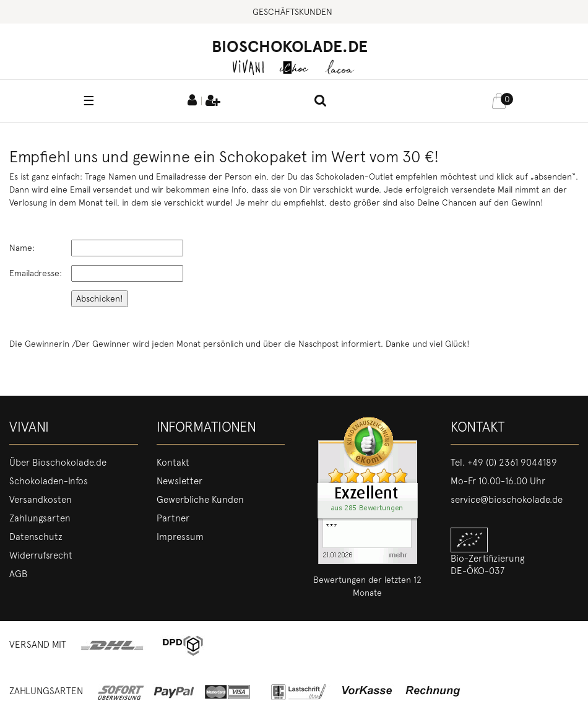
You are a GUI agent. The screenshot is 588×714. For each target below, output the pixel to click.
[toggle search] (321, 102)
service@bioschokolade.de (507, 500)
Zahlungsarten (40, 518)
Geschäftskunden (292, 12)
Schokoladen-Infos (49, 481)
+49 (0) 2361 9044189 (512, 463)
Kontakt (173, 463)
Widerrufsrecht (41, 555)
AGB (18, 574)
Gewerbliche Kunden (200, 500)
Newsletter (179, 481)
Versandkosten (41, 500)
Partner (173, 518)
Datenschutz (36, 537)
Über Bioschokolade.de (58, 463)
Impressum (180, 537)
